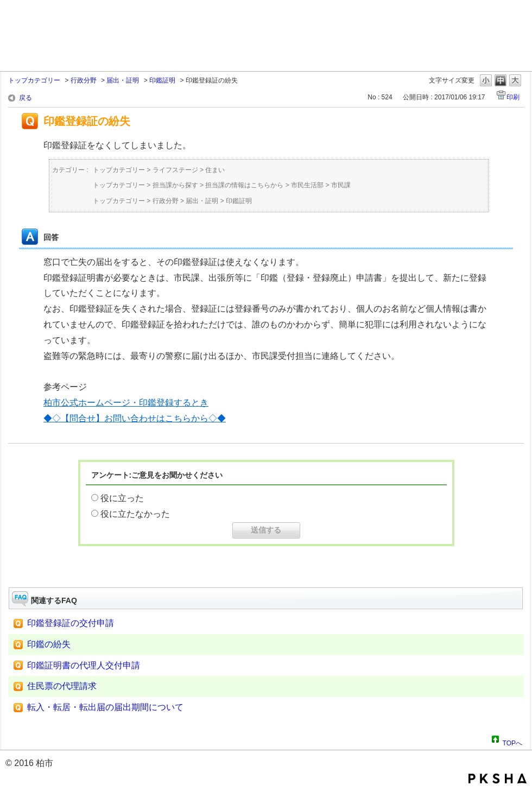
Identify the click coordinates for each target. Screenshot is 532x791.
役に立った (122, 498)
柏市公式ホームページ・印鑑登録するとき (126, 403)
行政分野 (84, 80)
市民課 (341, 185)
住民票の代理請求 (62, 686)
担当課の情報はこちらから (244, 185)
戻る (26, 98)
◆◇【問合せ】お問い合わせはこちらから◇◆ (135, 418)
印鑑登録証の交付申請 (71, 623)
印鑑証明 (162, 80)
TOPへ (512, 742)
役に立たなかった (135, 514)
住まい (215, 170)
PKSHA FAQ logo (498, 779)
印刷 (513, 97)
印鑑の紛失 (49, 644)
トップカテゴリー (34, 80)
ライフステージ (175, 170)
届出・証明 (123, 80)
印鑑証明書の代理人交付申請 (84, 665)
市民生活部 (307, 185)
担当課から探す (175, 185)
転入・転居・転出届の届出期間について (105, 707)
